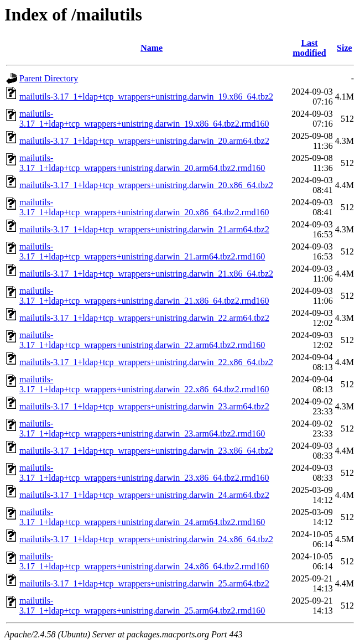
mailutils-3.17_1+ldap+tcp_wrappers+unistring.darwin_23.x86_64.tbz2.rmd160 (144, 473)
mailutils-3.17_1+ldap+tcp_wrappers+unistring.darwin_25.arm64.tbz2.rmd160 (142, 606)
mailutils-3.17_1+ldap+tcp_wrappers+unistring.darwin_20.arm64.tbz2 (144, 141)
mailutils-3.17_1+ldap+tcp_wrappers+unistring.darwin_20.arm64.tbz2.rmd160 (142, 163)
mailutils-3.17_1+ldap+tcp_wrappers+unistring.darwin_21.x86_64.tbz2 (146, 274)
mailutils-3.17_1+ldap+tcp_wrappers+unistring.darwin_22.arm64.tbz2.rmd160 (142, 340)
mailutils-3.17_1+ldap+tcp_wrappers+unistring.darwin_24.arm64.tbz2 (144, 495)
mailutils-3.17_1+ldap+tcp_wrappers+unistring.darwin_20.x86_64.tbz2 (146, 185)
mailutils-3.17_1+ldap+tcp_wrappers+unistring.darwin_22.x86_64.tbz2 (146, 362)
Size (345, 48)
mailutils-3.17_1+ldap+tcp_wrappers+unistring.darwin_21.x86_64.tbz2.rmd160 (144, 296)
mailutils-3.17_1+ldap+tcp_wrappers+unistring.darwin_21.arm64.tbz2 (144, 229)
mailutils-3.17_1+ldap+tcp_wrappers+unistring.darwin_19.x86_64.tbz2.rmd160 (144, 119)
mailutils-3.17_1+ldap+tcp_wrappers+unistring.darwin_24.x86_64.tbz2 (146, 539)
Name (152, 48)
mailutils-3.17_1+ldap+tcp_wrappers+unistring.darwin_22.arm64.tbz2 (144, 318)
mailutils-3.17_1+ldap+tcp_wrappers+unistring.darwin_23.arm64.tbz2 (144, 406)
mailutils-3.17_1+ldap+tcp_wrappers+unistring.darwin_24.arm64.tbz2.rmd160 (142, 517)
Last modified (309, 48)
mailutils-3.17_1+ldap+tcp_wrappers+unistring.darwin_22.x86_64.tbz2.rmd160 (144, 384)
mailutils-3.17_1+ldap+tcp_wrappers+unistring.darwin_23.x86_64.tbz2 (146, 451)
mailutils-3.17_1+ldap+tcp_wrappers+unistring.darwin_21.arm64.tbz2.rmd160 (142, 251)
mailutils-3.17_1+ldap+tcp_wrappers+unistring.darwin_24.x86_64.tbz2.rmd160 (144, 561)
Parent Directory (49, 78)
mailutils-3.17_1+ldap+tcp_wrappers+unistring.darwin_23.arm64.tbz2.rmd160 (142, 429)
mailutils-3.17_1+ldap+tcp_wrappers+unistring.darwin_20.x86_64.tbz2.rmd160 (144, 207)
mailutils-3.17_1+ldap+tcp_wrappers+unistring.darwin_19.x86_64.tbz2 (146, 97)
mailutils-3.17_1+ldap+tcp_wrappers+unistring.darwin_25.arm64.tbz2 (144, 583)
